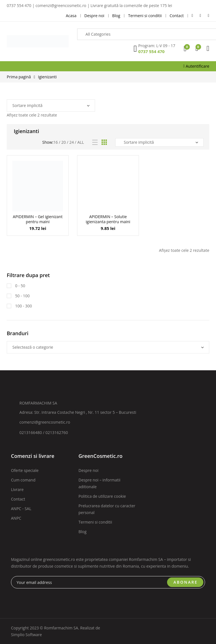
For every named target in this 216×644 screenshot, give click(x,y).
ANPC (16, 518)
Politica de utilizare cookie (102, 496)
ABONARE (186, 582)
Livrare (17, 489)
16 (56, 142)
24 (71, 142)
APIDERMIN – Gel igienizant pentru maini (38, 219)
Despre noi (88, 470)
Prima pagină (19, 77)
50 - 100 (22, 296)
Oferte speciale (25, 470)
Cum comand (23, 480)
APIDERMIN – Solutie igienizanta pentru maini (108, 219)
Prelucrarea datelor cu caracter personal (107, 509)
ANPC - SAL (21, 509)
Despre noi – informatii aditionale (99, 483)
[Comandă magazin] (51, 106)
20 (64, 142)
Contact (18, 499)
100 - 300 (23, 306)
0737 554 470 (152, 51)
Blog (83, 532)
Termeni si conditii (95, 522)
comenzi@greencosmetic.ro (45, 422)
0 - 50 (20, 286)
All (81, 142)
